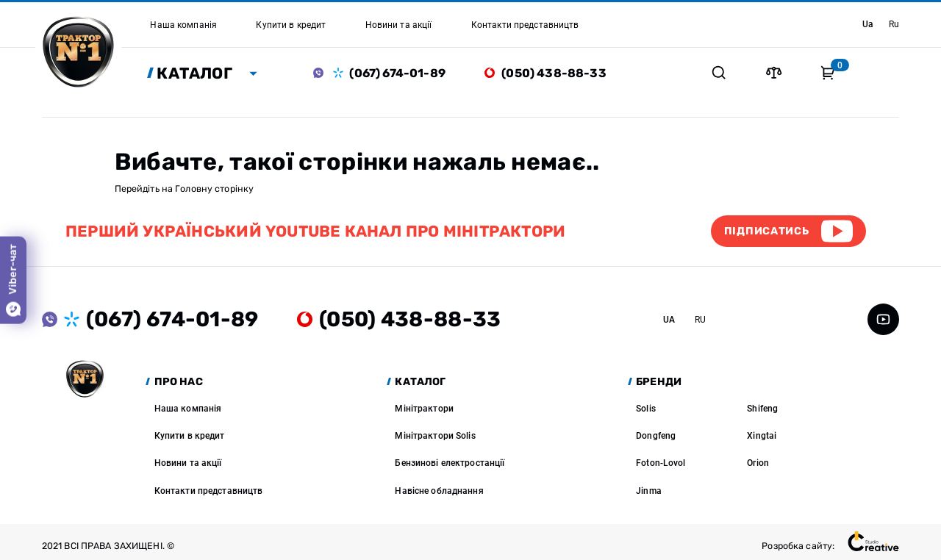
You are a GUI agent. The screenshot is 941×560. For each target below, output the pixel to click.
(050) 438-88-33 (554, 73)
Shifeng (762, 408)
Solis (646, 408)
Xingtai (762, 435)
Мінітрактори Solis (435, 435)
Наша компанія (188, 408)
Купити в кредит (190, 435)
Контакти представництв (209, 491)
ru (894, 24)
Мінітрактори (424, 408)
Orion (758, 463)
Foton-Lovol (661, 463)
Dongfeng (656, 435)
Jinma (649, 491)
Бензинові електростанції (450, 463)
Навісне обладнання (439, 491)
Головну (194, 189)
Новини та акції (188, 463)
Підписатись (767, 231)
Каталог (194, 73)
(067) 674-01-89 (397, 73)
